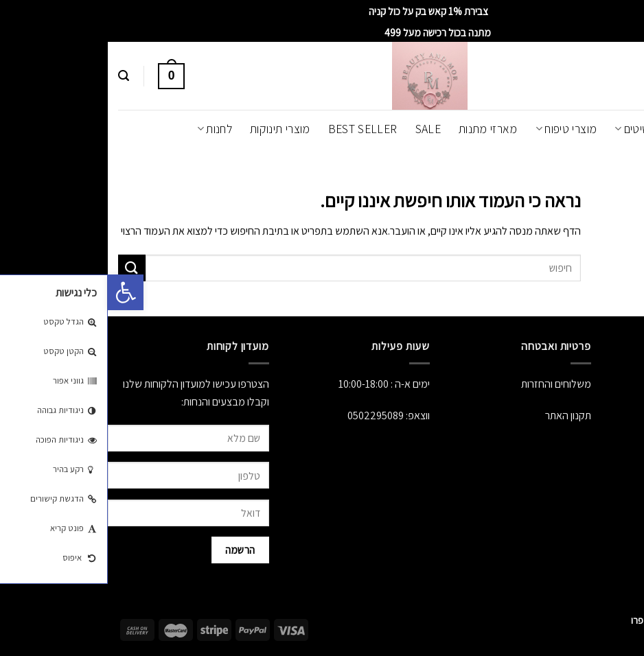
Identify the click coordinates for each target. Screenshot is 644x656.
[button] (18, 292)
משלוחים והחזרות (448, 384)
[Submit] (24, 268)
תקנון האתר (460, 415)
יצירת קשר (623, 448)
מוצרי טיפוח (458, 129)
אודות (633, 384)
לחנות (107, 129)
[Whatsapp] (606, 620)
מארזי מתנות (380, 129)
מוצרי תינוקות (172, 129)
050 (248, 415)
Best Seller (255, 129)
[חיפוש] (16, 76)
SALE (320, 129)
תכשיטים (531, 129)
